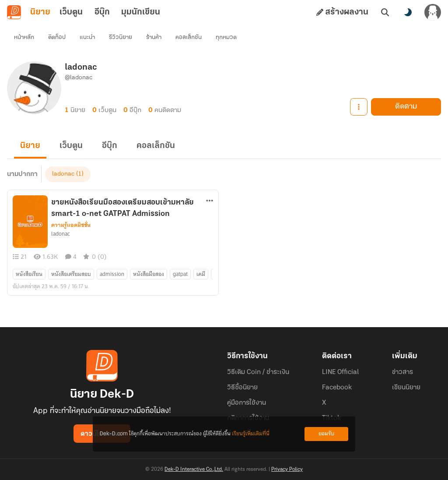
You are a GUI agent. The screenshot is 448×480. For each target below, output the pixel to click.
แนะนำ (87, 37)
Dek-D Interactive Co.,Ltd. (194, 469)
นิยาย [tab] (40, 12)
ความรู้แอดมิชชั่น (71, 225)
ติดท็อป (57, 37)
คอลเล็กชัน (189, 37)
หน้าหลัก (24, 37)
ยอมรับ (326, 434)
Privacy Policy (287, 469)
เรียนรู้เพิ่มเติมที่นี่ (251, 434)
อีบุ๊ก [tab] (102, 12)
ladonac (63, 174)
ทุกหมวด (226, 37)
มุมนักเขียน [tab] (141, 12)
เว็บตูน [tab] (71, 12)
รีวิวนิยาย (121, 37)
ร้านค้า (154, 37)
